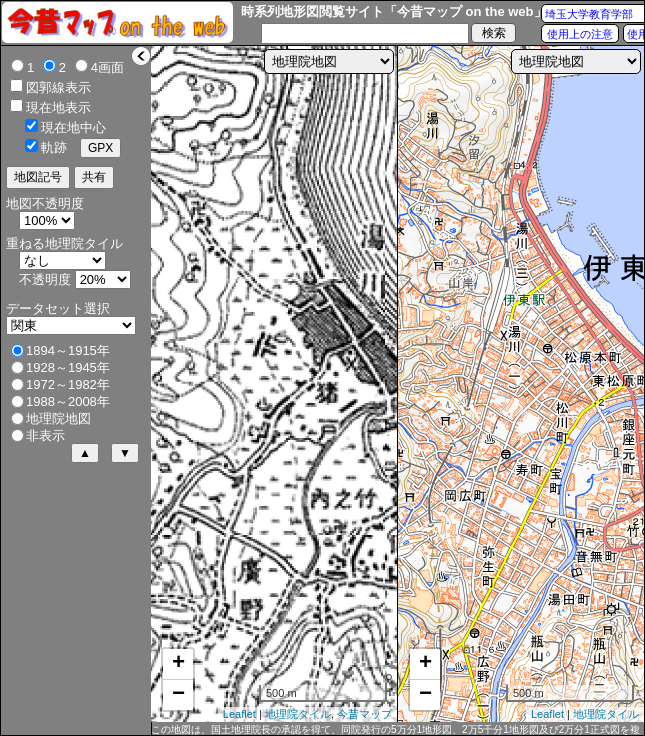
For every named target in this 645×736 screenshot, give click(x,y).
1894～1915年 (68, 350)
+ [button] (178, 664)
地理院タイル (298, 714)
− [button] (178, 695)
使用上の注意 (580, 34)
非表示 (45, 435)
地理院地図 (58, 418)
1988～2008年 (68, 401)
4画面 (107, 67)
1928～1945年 (68, 367)
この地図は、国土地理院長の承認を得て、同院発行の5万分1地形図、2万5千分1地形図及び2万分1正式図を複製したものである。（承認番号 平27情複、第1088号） (395, 730)
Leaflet (239, 714)
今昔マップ (364, 714)
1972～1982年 (68, 384)
